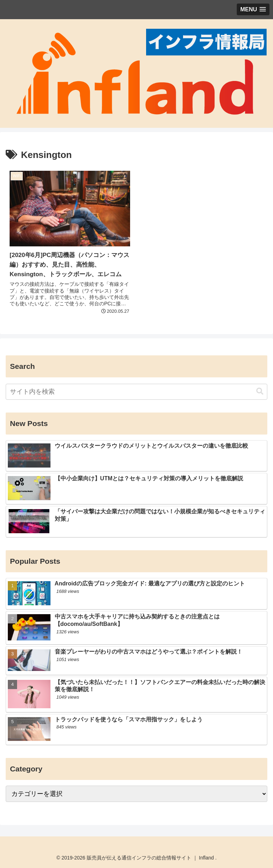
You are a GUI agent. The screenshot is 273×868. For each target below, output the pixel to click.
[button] (260, 391)
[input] (136, 392)
